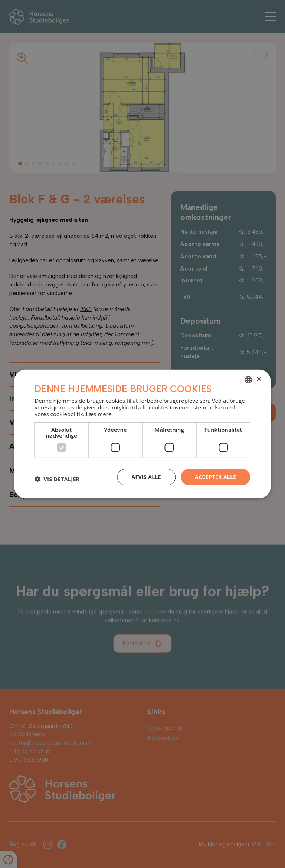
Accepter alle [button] (215, 477)
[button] (57, 479)
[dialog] (142, 434)
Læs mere (99, 414)
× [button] (259, 379)
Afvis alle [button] (146, 477)
